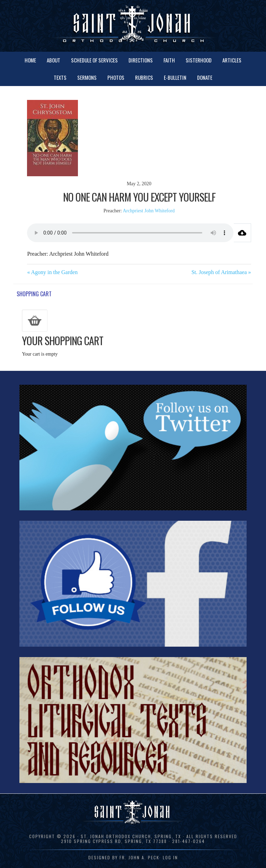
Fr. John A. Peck (139, 857)
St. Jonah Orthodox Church (133, 25)
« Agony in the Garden (52, 272)
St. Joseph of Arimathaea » (221, 272)
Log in (170, 857)
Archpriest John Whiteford (149, 211)
